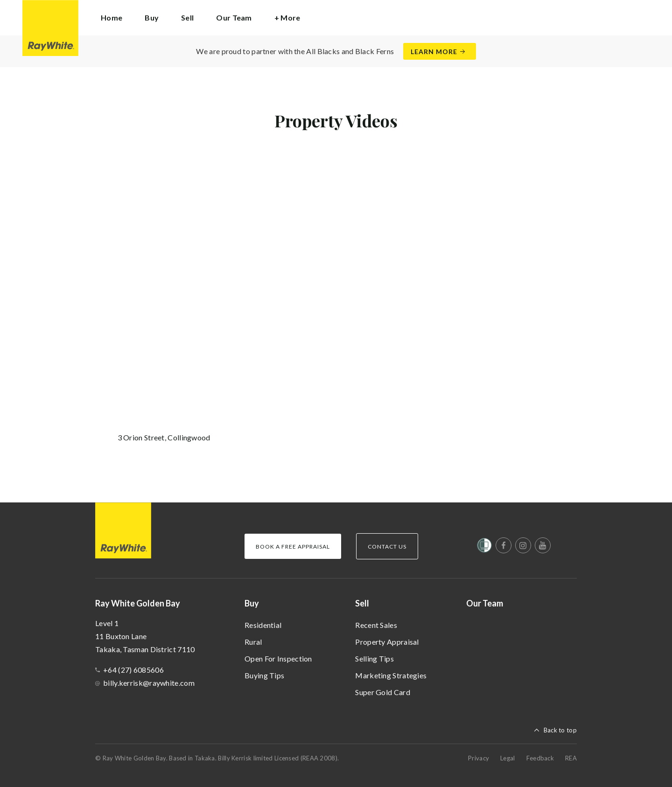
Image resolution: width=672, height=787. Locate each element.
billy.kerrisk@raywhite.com (149, 683)
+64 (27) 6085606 (133, 670)
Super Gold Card (383, 692)
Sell (362, 603)
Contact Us (387, 547)
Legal (508, 758)
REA (571, 758)
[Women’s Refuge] (484, 547)
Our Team (234, 17)
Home (112, 17)
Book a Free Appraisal (293, 547)
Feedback (540, 758)
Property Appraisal (387, 642)
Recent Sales (376, 625)
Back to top (560, 730)
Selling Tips (374, 658)
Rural (253, 642)
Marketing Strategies (391, 675)
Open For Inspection (278, 658)
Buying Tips (264, 675)
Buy (252, 603)
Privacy (479, 758)
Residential (263, 625)
